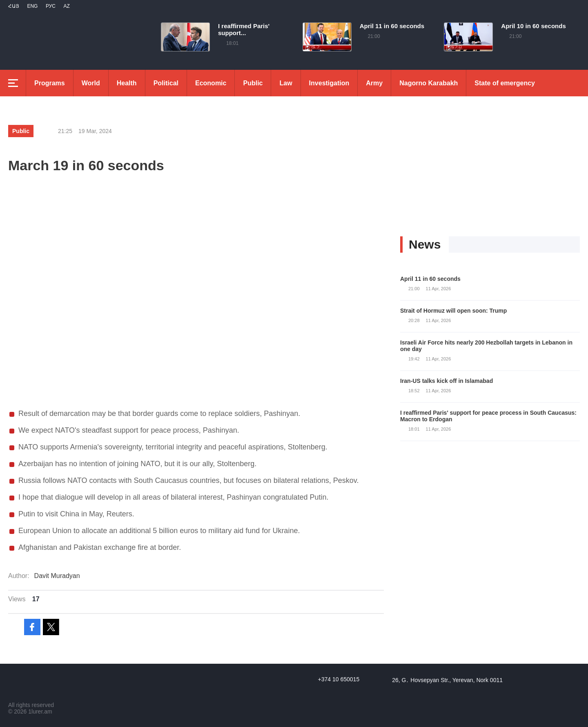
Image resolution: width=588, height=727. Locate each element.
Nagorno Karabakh (429, 83)
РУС (51, 6)
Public (253, 83)
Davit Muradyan (57, 576)
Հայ (14, 6)
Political (166, 83)
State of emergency (505, 83)
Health (127, 83)
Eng (32, 6)
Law (286, 83)
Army (374, 83)
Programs (50, 83)
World (91, 83)
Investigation (329, 83)
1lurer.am (40, 711)
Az (66, 6)
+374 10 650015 (339, 679)
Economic (211, 83)
